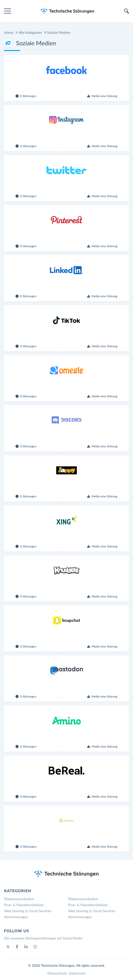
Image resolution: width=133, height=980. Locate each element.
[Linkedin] (26, 947)
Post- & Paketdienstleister (24, 905)
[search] (126, 11)
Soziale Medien (59, 32)
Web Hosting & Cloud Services (28, 911)
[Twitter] (8, 947)
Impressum (77, 973)
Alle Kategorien (30, 32)
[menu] (8, 11)
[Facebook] (17, 947)
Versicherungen (16, 917)
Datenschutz (57, 973)
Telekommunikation (19, 899)
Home (9, 32)
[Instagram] (35, 947)
